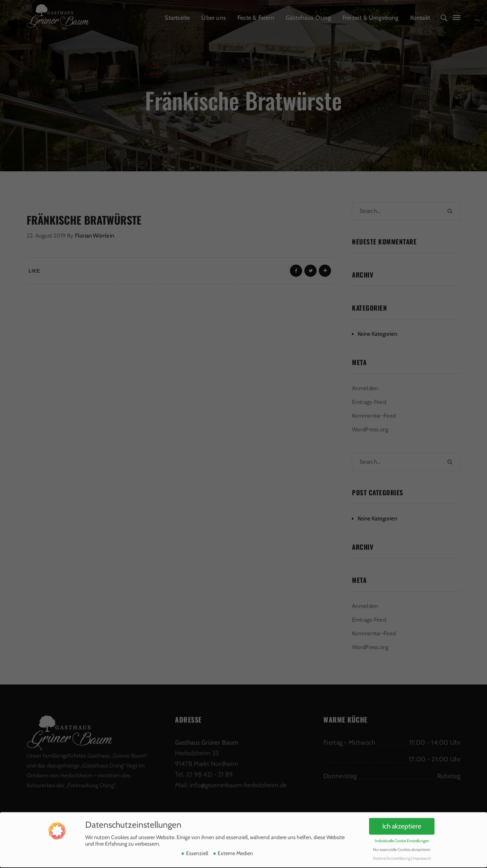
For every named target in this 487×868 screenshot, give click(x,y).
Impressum (422, 855)
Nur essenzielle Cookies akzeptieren (402, 846)
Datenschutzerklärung (392, 855)
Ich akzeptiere (402, 823)
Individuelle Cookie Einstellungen (402, 838)
